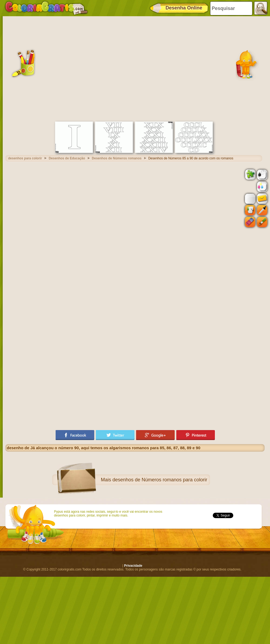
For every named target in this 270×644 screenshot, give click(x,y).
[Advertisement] (53, 68)
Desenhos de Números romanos (117, 158)
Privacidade (133, 566)
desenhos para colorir (25, 158)
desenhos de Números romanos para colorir (160, 480)
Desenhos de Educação (67, 158)
